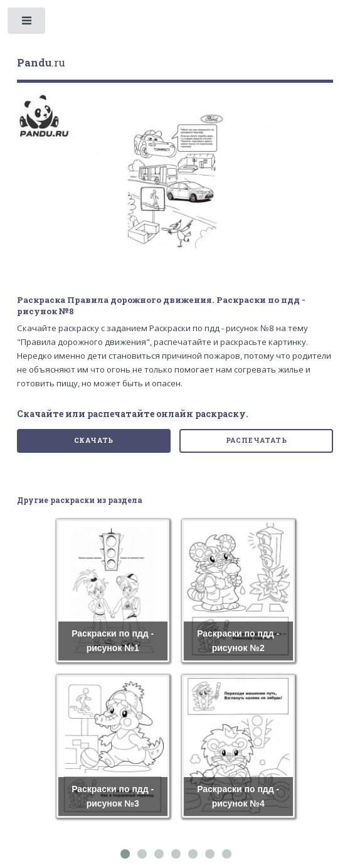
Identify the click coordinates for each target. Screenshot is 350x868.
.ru (41, 63)
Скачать (94, 440)
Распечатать (257, 440)
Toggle (27, 24)
